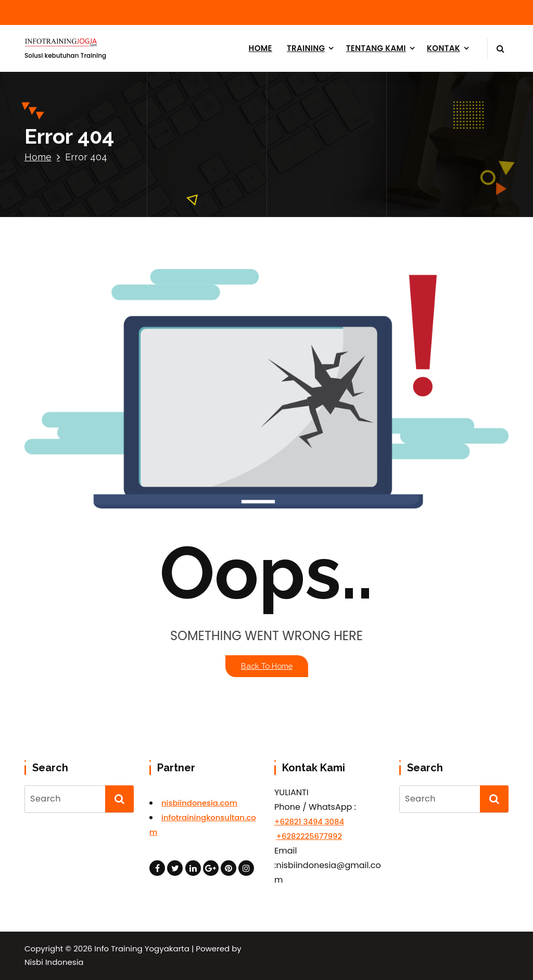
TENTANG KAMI (376, 48)
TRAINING (306, 48)
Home (38, 157)
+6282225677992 (309, 836)
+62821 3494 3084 (309, 822)
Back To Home (267, 666)
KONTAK (443, 48)
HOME (261, 48)
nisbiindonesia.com (199, 803)
